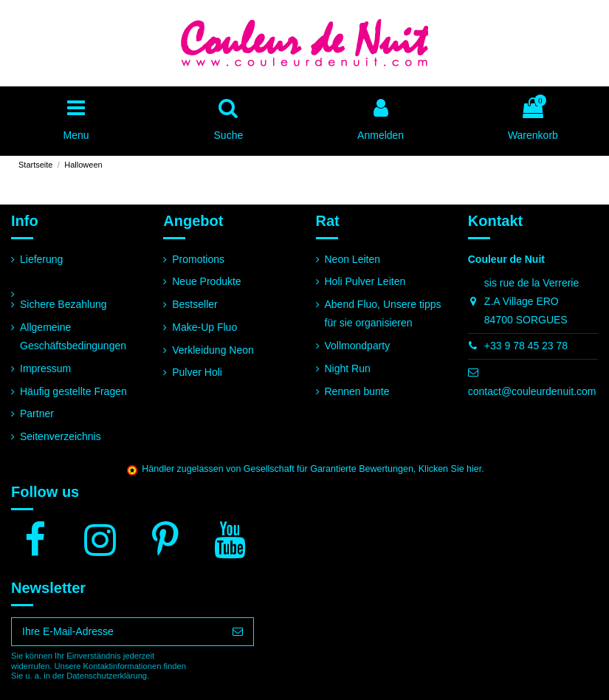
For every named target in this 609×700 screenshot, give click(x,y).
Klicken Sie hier (450, 469)
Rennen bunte (357, 391)
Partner (37, 414)
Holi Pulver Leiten (365, 281)
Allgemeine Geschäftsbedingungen (73, 336)
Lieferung (41, 259)
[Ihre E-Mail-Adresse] (117, 632)
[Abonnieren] (238, 632)
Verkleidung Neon (213, 350)
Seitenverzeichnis (61, 436)
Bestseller (195, 304)
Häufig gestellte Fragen (73, 391)
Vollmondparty (358, 346)
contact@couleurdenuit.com (532, 391)
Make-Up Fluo (204, 327)
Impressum (45, 368)
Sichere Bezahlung (63, 304)
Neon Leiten (353, 259)
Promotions (198, 259)
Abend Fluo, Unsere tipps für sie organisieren (383, 313)
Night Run (348, 368)
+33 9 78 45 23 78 (526, 346)
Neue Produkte (206, 281)
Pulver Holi (197, 372)
